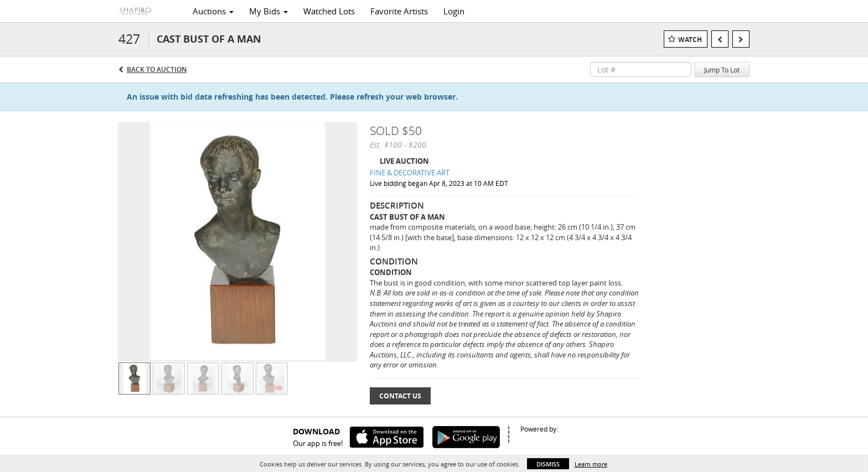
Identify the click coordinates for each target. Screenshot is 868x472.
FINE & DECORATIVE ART (410, 173)
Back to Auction (157, 69)
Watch (690, 40)
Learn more (591, 464)
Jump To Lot (722, 70)
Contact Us (400, 396)
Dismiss (548, 464)
